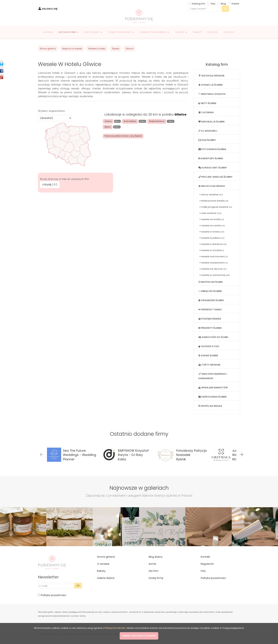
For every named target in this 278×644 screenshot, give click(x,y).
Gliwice (129, 49)
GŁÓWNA (48, 32)
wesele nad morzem (214, 256)
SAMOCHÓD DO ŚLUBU (213, 337)
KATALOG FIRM (67, 32)
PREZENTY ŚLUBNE (210, 328)
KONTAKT (229, 32)
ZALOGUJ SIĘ (50, 9)
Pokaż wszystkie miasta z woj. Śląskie (123, 136)
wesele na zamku (212, 225)
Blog (223, 3)
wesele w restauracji (215, 275)
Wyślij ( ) (50, 185)
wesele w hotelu (212, 232)
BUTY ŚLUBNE (207, 103)
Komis (152, 564)
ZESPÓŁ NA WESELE (210, 406)
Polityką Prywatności (115, 628)
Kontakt (205, 557)
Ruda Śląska (130, 121)
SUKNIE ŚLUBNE (208, 356)
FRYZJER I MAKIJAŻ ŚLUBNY (215, 177)
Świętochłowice (157, 121)
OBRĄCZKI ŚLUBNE (210, 291)
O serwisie (103, 564)
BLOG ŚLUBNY (92, 32)
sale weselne (211, 213)
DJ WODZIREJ (208, 131)
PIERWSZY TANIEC (210, 310)
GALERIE (180, 32)
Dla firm (154, 571)
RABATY (198, 32)
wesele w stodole (212, 250)
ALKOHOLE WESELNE (211, 76)
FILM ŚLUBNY (207, 140)
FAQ (203, 571)
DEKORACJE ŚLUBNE (212, 122)
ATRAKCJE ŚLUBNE (211, 85)
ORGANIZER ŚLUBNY (211, 300)
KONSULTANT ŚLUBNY (213, 168)
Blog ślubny (156, 557)
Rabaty (101, 571)
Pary (213, 3)
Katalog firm (199, 3)
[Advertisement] (113, 219)
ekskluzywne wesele (214, 201)
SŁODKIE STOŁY (209, 346)
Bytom (108, 127)
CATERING (206, 112)
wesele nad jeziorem (214, 263)
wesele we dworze (213, 269)
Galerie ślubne (106, 578)
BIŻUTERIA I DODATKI (212, 94)
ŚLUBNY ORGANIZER (120, 32)
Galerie (235, 3)
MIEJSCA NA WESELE (212, 186)
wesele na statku (212, 219)
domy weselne (211, 195)
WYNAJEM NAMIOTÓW (213, 388)
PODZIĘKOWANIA (210, 319)
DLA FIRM (212, 32)
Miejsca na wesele (72, 49)
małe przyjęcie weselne (216, 207)
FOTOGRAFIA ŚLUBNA (212, 149)
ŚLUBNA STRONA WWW (153, 32)
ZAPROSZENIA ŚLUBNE (212, 397)
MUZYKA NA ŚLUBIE (211, 282)
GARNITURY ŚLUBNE (211, 158)
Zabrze (108, 121)
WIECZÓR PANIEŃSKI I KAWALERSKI (213, 376)
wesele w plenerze (213, 244)
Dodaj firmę (156, 578)
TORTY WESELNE (209, 365)
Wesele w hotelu (97, 49)
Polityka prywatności (53, 595)
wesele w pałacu (212, 238)
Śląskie (116, 49)
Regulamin (207, 564)
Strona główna (48, 49)
